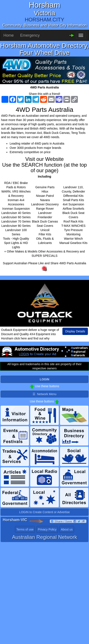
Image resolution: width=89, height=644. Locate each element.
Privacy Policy (47, 529)
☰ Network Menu (44, 394)
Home (9, 35)
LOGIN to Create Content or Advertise (45, 512)
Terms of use (25, 529)
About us (67, 529)
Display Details (75, 331)
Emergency (30, 35)
